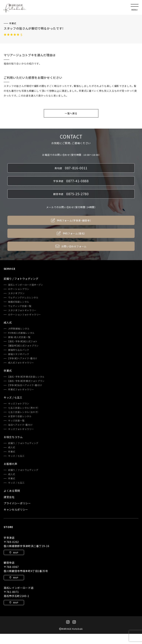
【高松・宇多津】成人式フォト (23, 341)
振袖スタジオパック (19, 354)
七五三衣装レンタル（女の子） (23, 412)
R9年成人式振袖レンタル (21, 333)
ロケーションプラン (19, 289)
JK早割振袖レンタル (19, 329)
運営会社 (9, 497)
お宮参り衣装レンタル (20, 416)
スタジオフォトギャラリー (22, 310)
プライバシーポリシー (17, 503)
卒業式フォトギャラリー (21, 389)
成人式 (12, 447)
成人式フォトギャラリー (21, 363)
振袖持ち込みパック (19, 350)
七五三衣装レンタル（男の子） (23, 408)
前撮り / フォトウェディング (23, 443)
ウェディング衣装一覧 (20, 306)
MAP (14, 553)
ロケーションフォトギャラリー (24, 315)
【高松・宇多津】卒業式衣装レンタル (26, 377)
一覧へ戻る (71, 113)
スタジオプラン (16, 293)
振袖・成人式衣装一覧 (19, 337)
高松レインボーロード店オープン (26, 285)
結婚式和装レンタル (19, 302)
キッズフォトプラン (19, 403)
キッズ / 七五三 (16, 456)
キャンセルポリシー (16, 510)
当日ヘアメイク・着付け (20, 425)
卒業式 (13, 23)
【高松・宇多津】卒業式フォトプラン (26, 381)
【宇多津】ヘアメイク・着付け (23, 358)
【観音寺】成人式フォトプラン (23, 346)
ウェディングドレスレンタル (23, 297)
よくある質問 (12, 491)
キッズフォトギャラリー (21, 429)
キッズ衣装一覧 (16, 421)
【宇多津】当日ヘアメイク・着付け (25, 385)
